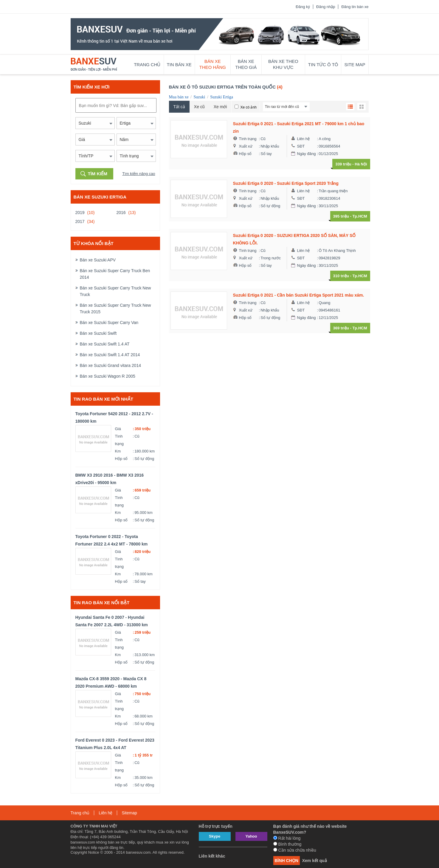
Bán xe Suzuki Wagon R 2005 (108, 376)
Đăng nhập (326, 7)
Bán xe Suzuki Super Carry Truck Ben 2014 (115, 274)
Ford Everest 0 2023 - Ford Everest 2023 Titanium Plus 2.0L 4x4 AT (115, 744)
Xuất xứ (246, 146)
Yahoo (251, 836)
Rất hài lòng (287, 838)
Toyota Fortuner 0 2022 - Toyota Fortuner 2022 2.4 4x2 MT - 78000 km (112, 540)
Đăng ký (303, 7)
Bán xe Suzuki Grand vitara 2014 (110, 365)
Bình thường (287, 844)
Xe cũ (199, 107)
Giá (118, 429)
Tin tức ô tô (323, 65)
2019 (80, 213)
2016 (121, 213)
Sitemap (129, 813)
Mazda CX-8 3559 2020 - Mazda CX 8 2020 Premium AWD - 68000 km (111, 682)
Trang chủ (147, 65)
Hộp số (121, 459)
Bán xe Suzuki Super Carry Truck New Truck (115, 291)
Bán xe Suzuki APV (98, 260)
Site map (355, 65)
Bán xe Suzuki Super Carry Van (109, 323)
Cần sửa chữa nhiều (295, 850)
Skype (215, 836)
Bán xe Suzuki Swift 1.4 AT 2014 (110, 355)
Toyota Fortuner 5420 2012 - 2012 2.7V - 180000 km (114, 417)
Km (118, 451)
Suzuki (199, 97)
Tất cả (179, 107)
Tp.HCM (360, 216)
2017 (80, 221)
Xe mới (220, 107)
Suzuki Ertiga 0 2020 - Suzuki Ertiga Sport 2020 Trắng (286, 183)
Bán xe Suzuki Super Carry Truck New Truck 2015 (115, 309)
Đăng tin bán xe (355, 7)
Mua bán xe (179, 97)
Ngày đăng (307, 154)
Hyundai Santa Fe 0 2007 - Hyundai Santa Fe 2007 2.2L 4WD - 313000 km (112, 621)
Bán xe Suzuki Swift (98, 333)
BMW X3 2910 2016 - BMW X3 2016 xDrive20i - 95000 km (110, 479)
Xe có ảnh (248, 107)
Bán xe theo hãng (213, 64)
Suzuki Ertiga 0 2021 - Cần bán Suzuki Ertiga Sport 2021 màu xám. (299, 295)
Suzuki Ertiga (222, 97)
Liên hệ (303, 139)
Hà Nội (361, 164)
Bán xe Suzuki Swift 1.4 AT (105, 344)
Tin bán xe (179, 65)
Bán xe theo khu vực (283, 64)
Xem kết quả (315, 861)
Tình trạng (119, 440)
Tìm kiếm (98, 174)
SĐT (301, 146)
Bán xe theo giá (246, 64)
